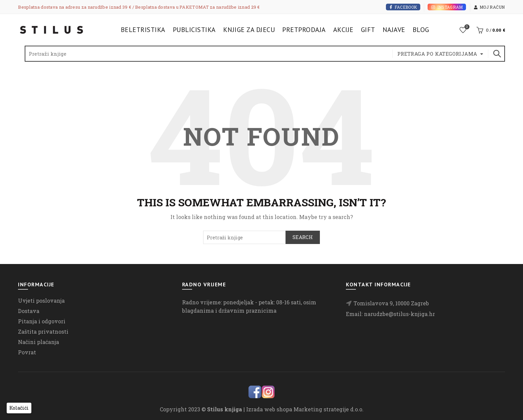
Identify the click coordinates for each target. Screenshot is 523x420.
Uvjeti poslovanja (41, 300)
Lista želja (466, 27)
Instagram (447, 7)
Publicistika (194, 30)
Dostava (29, 311)
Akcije (343, 30)
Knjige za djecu (249, 30)
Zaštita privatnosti (43, 331)
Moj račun (489, 7)
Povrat (27, 352)
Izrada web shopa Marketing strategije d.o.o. (305, 409)
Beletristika (143, 30)
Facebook (403, 7)
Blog (421, 30)
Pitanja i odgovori (42, 321)
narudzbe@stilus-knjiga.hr (399, 314)
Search (497, 54)
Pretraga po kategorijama (437, 54)
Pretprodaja (304, 30)
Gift (368, 30)
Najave (394, 30)
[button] (19, 408)
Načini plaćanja (39, 342)
